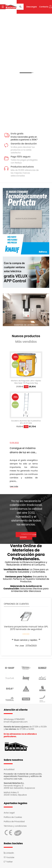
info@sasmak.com (19, 722)
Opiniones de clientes (16, 604)
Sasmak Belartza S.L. (14, 783)
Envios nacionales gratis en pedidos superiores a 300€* (24, 138)
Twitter (8, 862)
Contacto (44, 7)
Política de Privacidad (14, 821)
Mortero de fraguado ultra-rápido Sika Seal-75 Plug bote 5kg (26, 382)
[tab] (26, 336)
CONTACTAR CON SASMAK (28, 536)
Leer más (14, 486)
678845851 (20, 719)
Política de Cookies (13, 817)
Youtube (9, 857)
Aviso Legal (9, 813)
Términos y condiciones (15, 826)
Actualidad (9, 769)
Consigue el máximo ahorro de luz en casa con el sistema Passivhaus (23, 450)
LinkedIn (9, 853)
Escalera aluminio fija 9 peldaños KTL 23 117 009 (26, 422)
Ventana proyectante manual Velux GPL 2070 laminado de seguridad (26, 628)
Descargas (32, 7)
